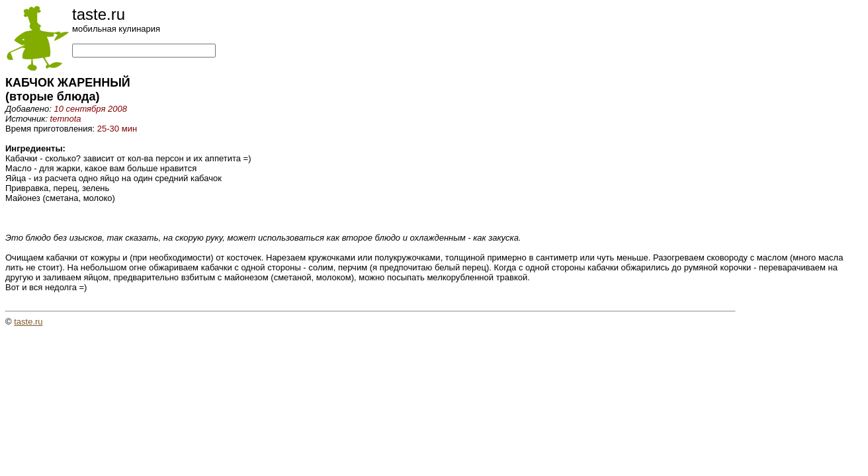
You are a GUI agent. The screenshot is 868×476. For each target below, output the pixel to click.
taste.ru (28, 322)
